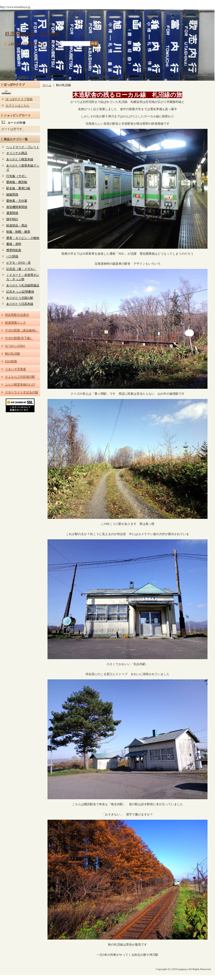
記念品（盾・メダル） (21, 269)
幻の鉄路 (11, 361)
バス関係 (12, 256)
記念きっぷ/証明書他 (20, 292)
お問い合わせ (37, 44)
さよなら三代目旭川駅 (20, 377)
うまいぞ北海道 (15, 369)
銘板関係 (12, 195)
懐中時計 (12, 219)
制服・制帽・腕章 (18, 232)
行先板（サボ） (17, 176)
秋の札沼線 (12, 354)
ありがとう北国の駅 (20, 298)
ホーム (47, 85)
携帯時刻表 (14, 250)
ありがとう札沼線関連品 (23, 285)
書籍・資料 (14, 244)
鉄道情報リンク (15, 323)
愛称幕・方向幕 (17, 201)
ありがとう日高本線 (20, 304)
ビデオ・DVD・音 (18, 263)
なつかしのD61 (15, 346)
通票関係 (12, 213)
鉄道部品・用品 (17, 225)
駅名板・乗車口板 (18, 188)
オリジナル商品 (17, 153)
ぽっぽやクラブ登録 (19, 99)
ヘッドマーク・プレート (23, 147)
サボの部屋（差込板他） (21, 330)
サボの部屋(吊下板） (19, 338)
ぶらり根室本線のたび (20, 385)
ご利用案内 (15, 44)
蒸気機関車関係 (17, 207)
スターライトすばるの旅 (21, 392)
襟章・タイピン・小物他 (23, 238)
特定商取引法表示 (17, 315)
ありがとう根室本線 (20, 159)
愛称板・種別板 (17, 182)
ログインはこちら (17, 106)
